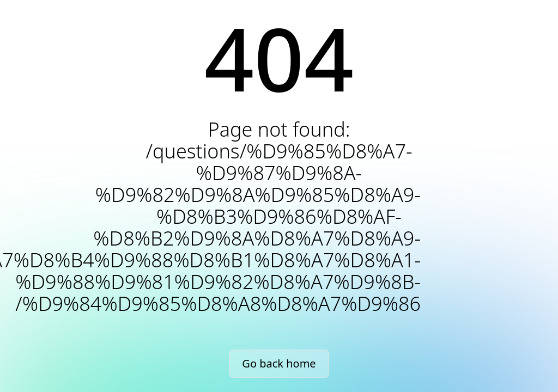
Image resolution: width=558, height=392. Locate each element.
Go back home (279, 363)
